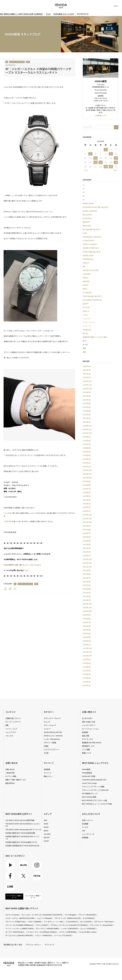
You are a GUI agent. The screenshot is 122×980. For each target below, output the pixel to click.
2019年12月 (87, 648)
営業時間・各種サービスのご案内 (95, 337)
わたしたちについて (91, 812)
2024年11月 (87, 429)
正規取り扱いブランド (13, 718)
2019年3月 (87, 682)
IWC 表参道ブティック (90, 792)
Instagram (10, 589)
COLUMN (47, 832)
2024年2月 (87, 463)
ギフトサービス (87, 739)
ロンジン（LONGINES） (90, 926)
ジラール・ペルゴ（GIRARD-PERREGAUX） (20, 923)
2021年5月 (87, 585)
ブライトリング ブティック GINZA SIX (95, 789)
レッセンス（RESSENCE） (71, 926)
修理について (87, 752)
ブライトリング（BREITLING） (16, 919)
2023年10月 (87, 478)
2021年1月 (87, 600)
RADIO (46, 828)
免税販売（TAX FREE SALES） (92, 742)
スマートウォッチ (50, 725)
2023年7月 (87, 489)
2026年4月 (87, 366)
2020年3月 (87, 637)
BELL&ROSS (87, 215)
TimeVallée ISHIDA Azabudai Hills (94, 778)
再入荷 (85, 333)
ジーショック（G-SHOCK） (64, 933)
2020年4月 (87, 634)
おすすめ (86, 307)
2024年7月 (87, 444)
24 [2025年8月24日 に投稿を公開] (116, 162)
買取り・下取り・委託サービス (15, 778)
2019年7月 (87, 667)
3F (84, 192)
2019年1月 (87, 685)
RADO (85, 289)
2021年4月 (87, 589)
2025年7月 (87, 400)
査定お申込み (10, 782)
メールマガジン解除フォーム (33, 894)
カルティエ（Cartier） (13, 913)
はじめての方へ (87, 718)
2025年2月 (87, 418)
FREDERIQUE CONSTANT (92, 237)
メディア (48, 812)
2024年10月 (87, 433)
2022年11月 (87, 518)
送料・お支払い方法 (89, 722)
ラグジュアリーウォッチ (52, 718)
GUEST (46, 839)
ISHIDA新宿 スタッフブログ (64, 14)
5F (84, 200)
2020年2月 (87, 641)
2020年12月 (87, 604)
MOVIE (46, 825)
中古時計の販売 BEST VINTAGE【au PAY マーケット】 (22, 835)
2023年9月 (87, 481)
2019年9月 (87, 659)
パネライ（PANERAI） (35, 919)
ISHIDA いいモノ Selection (53, 735)
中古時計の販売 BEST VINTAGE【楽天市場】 (20, 831)
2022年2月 (87, 552)
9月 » (116, 170)
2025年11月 (87, 385)
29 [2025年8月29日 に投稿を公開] (106, 167)
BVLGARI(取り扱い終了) (92, 230)
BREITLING (87, 226)
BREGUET (86, 222)
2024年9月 (87, 437)
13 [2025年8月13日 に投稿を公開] (95, 158)
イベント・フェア (11, 728)
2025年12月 (87, 381)
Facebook (5, 589)
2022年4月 (87, 544)
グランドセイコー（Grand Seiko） (103, 923)
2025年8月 (87, 396)
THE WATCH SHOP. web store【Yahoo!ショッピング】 (23, 823)
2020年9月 (87, 615)
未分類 (85, 345)
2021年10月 (87, 567)
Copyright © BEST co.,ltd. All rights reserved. (104, 961)
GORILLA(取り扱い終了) (92, 252)
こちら (26, 570)
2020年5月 (87, 630)
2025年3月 (87, 415)
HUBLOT (86, 263)
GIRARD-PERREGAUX (91, 248)
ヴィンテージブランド (13, 722)
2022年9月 (87, 526)
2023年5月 (87, 496)
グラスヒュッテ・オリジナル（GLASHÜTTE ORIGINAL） (70, 923)
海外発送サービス (88, 745)
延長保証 (85, 732)
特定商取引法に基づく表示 (13, 942)
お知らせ (86, 311)
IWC (84, 267)
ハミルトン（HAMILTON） (44, 933)
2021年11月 (87, 563)
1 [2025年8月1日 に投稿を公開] (106, 150)
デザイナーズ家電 (50, 742)
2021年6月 (87, 582)
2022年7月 (87, 533)
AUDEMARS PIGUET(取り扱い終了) (96, 207)
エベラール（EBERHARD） (69, 929)
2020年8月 (87, 619)
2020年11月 (87, 607)
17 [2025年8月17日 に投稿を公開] (116, 158)
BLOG (24, 862)
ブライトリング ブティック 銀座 (93, 785)
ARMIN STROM (88, 204)
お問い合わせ (10, 768)
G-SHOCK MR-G (89, 241)
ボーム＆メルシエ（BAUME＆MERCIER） (19, 933)
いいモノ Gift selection (52, 739)
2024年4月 (87, 455)
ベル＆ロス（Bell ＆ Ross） (89, 929)
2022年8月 (87, 530)
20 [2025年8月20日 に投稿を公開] (95, 162)
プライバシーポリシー (33, 942)
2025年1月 (87, 422)
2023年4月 (87, 500)
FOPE (85, 233)
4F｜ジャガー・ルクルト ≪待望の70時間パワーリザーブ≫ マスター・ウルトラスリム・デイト (38, 71)
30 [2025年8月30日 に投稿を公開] (111, 167)
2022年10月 (87, 522)
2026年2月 (87, 374)
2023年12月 (87, 470)
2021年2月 (87, 596)
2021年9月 (87, 570)
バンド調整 (86, 749)
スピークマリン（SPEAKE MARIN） (48, 926)
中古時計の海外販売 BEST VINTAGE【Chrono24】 (22, 843)
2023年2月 (87, 507)
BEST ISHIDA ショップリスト (95, 762)
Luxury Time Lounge (89, 782)
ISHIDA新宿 (86, 768)
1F (84, 185)
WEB (45, 818)
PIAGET (86, 285)
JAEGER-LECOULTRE (17, 62)
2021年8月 (87, 574)
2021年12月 (87, 559)
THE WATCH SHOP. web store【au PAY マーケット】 (23, 827)
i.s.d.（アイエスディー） (52, 749)
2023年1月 (87, 511)
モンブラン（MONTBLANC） (15, 929)
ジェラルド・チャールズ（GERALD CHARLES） (42, 929)
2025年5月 (87, 407)
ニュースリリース (88, 832)
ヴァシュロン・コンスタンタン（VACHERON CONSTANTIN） (43, 913)
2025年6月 (87, 403)
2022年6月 (87, 537)
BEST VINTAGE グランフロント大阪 (94, 799)
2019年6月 (87, 671)
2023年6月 (87, 493)
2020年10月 (87, 611)
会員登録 (47, 768)
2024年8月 (87, 441)
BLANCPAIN (87, 218)
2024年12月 (87, 426)
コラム (85, 315)
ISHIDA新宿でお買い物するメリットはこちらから (22, 565)
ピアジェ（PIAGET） (43, 923)
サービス (85, 825)
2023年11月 (87, 474)
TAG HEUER (87, 293)
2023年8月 (87, 485)
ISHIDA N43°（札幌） (89, 775)
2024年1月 (87, 467)
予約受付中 (87, 330)
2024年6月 (87, 448)
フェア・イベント (89, 322)
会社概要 (85, 822)
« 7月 (85, 170)
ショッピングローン (89, 725)
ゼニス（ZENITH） (88, 919)
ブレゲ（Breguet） (72, 913)
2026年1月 (87, 378)
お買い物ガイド (89, 712)
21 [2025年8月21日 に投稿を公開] (101, 162)
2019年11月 (87, 652)
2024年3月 (87, 459)
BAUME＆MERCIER (90, 211)
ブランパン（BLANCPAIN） (89, 913)
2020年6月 (87, 626)
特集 (7, 725)
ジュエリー (87, 318)
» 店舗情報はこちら (101, 115)
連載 (84, 348)
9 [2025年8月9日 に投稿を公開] (111, 154)
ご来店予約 (8, 521)
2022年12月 (87, 515)
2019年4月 (87, 678)
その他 (46, 752)
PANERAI (86, 281)
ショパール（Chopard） (45, 916)
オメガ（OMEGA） (90, 916)
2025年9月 (87, 392)
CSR (84, 828)
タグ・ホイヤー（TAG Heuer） (105, 919)
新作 (28, 62)
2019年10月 (87, 656)
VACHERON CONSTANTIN (92, 300)
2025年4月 (87, 411)
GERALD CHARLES (90, 244)
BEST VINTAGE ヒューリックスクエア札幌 (97, 802)
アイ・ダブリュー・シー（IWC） (55, 919)
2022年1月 (87, 556)
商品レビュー (48, 775)
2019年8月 (87, 663)
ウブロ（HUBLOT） (73, 919)
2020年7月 (87, 622)
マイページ (49, 762)
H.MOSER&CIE (88, 259)
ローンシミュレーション (90, 728)
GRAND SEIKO (88, 255)
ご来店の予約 (10, 772)
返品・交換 (85, 735)
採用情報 (85, 835)
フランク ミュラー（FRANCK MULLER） (69, 916)
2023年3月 (87, 504)
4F (7, 62)
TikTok (37, 873)
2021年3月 (87, 593)
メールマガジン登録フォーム (14, 894)
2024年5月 (87, 452)
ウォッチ (47, 722)
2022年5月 (87, 541)
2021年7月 (87, 578)
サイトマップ (49, 942)
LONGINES (87, 274)
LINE (10, 884)
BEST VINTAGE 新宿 (89, 795)
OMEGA (86, 278)
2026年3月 (87, 370)
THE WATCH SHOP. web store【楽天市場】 (20, 818)
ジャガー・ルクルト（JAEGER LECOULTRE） (20, 916)
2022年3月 (87, 548)
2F (84, 189)
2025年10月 (87, 389)
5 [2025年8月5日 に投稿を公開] (90, 154)
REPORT (47, 835)
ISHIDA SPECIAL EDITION (53, 732)
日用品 (46, 745)
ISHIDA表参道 (87, 772)
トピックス (9, 735)
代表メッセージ (87, 818)
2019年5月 (87, 674)
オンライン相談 (11, 775)
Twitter (15, 589)
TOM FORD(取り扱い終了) (92, 296)
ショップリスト (11, 732)
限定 (84, 352)
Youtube (10, 862)
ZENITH (86, 304)
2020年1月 (87, 645)
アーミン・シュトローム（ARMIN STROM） (20, 926)
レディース (87, 326)
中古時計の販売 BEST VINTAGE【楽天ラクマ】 (21, 840)
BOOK (46, 822)
